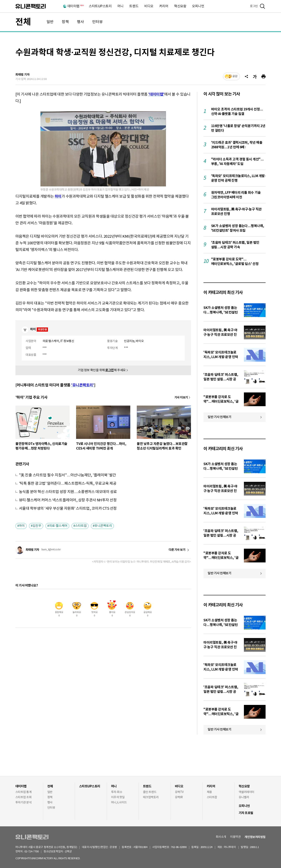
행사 (80, 22)
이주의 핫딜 (118, 797)
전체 (23, 22)
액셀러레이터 (247, 792)
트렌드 (134, 6)
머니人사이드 (119, 803)
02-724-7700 (36, 852)
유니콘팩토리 (31, 6)
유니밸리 (244, 797)
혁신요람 (180, 6)
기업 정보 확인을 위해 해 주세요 (102, 370)
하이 (22, 526)
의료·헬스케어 (58, 526)
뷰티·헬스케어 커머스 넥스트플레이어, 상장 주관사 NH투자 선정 (68, 500)
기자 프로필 (246, 813)
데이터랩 (75, 6)
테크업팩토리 (151, 797)
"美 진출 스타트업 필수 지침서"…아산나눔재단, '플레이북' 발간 (68, 475)
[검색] (262, 6)
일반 (50, 22)
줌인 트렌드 (150, 792)
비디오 (149, 6)
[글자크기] (255, 76)
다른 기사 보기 (177, 550)
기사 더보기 (181, 398)
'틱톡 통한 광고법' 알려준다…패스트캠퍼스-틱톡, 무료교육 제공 (68, 484)
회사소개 (221, 837)
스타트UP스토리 (100, 6)
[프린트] (263, 76)
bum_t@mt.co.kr (51, 550)
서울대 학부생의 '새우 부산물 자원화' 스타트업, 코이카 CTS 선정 (68, 509)
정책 (65, 22)
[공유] (246, 76)
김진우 (37, 526)
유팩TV (179, 792)
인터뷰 (97, 22)
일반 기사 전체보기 (220, 417)
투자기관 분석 (23, 803)
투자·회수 (117, 792)
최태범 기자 (23, 75)
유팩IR (179, 797)
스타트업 (81, 526)
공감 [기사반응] (235, 76)
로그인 (254, 6)
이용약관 (235, 837)
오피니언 (198, 6)
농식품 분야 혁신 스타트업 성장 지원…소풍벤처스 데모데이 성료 (68, 492)
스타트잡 (212, 797)
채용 (209, 792)
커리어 (164, 6)
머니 (120, 6)
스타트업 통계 (23, 792)
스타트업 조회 (23, 797)
